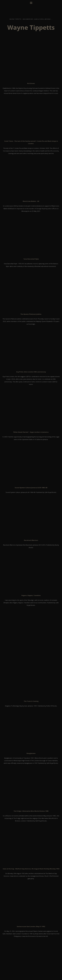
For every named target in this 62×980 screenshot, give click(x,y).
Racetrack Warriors (31, 540)
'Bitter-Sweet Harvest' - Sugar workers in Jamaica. (31, 432)
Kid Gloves (31, 83)
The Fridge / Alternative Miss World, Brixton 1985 (31, 811)
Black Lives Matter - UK (31, 201)
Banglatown (31, 753)
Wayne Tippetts (31, 27)
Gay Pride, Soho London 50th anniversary (31, 372)
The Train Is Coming (31, 701)
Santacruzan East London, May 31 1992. (31, 926)
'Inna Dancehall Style (31, 259)
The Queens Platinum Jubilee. (31, 314)
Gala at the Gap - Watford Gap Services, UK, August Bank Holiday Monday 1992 (31, 869)
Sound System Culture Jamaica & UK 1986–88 (31, 488)
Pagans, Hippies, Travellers (31, 595)
